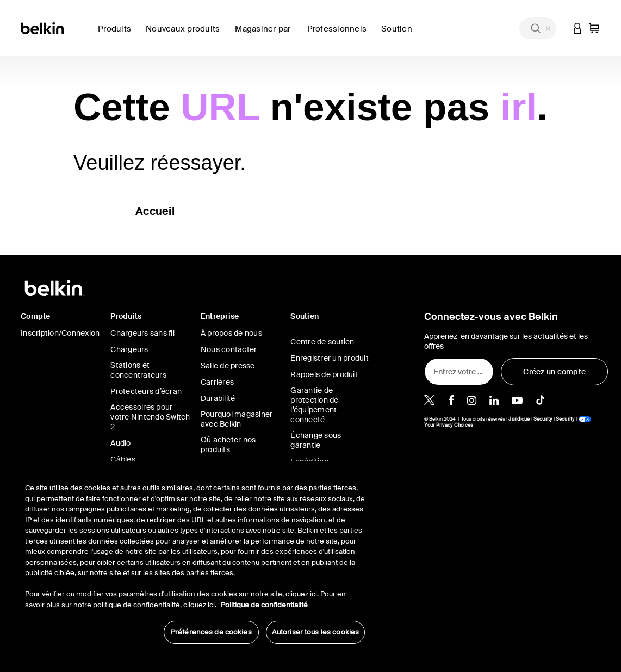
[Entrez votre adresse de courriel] (459, 372)
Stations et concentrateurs (138, 370)
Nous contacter (229, 349)
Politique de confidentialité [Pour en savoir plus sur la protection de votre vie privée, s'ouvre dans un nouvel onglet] (264, 605)
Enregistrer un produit (330, 358)
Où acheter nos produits (228, 445)
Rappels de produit (324, 374)
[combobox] (538, 28)
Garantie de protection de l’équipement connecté (314, 405)
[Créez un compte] (554, 372)
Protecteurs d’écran (146, 391)
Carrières (217, 382)
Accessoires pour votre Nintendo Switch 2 (150, 417)
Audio (120, 443)
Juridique (519, 419)
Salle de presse (228, 366)
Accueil (155, 211)
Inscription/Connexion (60, 333)
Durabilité (218, 398)
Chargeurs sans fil (142, 333)
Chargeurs (129, 349)
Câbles (123, 459)
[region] (195, 558)
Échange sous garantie (316, 440)
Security (543, 419)
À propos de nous (231, 333)
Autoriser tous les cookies (315, 632)
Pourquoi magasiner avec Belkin (237, 419)
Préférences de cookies (211, 632)
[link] (186, 35)
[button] (577, 28)
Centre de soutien (322, 342)
